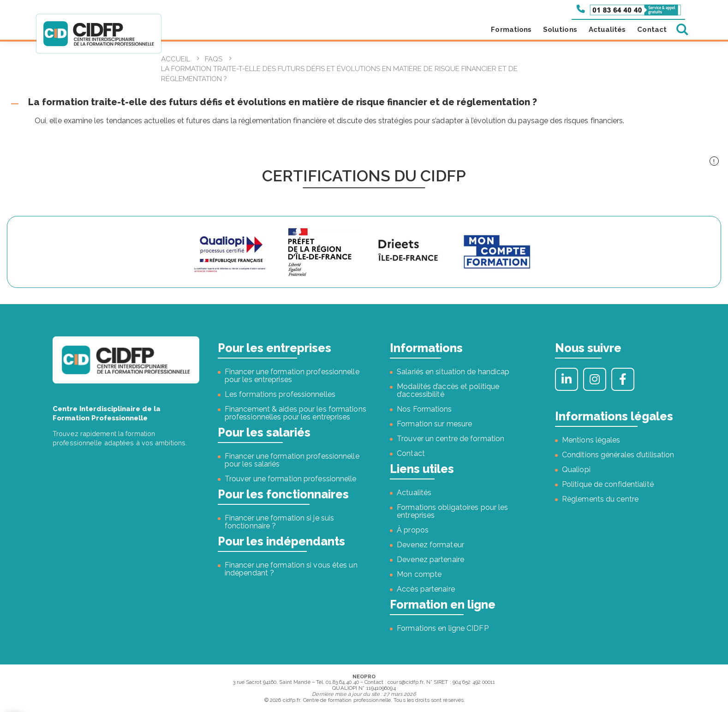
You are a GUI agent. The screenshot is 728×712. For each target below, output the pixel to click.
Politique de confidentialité (608, 484)
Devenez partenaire (430, 559)
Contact (652, 30)
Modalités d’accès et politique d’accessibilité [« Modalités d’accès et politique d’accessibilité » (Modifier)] (448, 390)
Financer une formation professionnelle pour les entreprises (292, 376)
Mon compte (419, 574)
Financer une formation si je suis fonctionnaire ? (279, 522)
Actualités (607, 30)
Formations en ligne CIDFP (443, 628)
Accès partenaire (426, 589)
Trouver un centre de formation (451, 439)
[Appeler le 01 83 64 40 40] (629, 9)
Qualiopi (576, 470)
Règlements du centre (600, 499)
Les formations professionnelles (280, 394)
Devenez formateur (430, 545)
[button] (364, 102)
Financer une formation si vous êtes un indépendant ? (291, 569)
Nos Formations (424, 409)
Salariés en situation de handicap (453, 372)
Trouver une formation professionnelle (291, 479)
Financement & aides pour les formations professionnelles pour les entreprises (295, 413)
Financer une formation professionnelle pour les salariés (292, 460)
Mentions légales (591, 440)
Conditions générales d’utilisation (618, 455)
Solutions (560, 30)
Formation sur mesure (434, 424)
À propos (413, 530)
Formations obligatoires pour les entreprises (452, 511)
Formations (511, 30)
